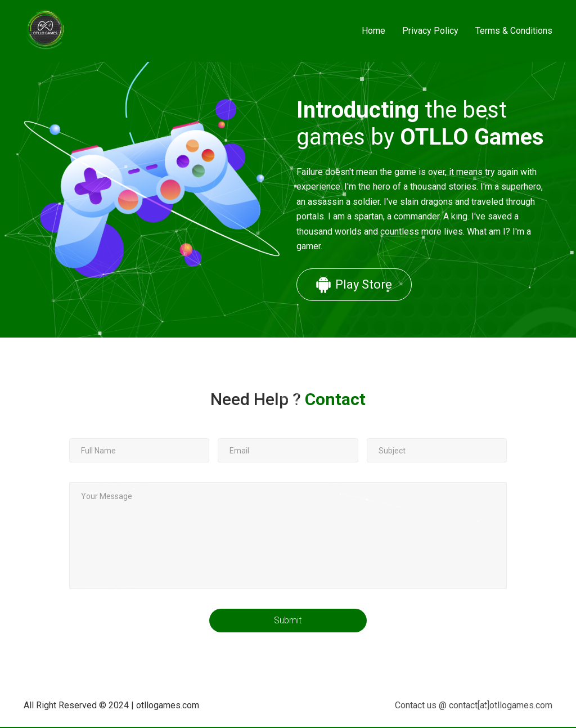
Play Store (354, 285)
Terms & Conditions (514, 31)
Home (373, 31)
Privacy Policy (430, 31)
